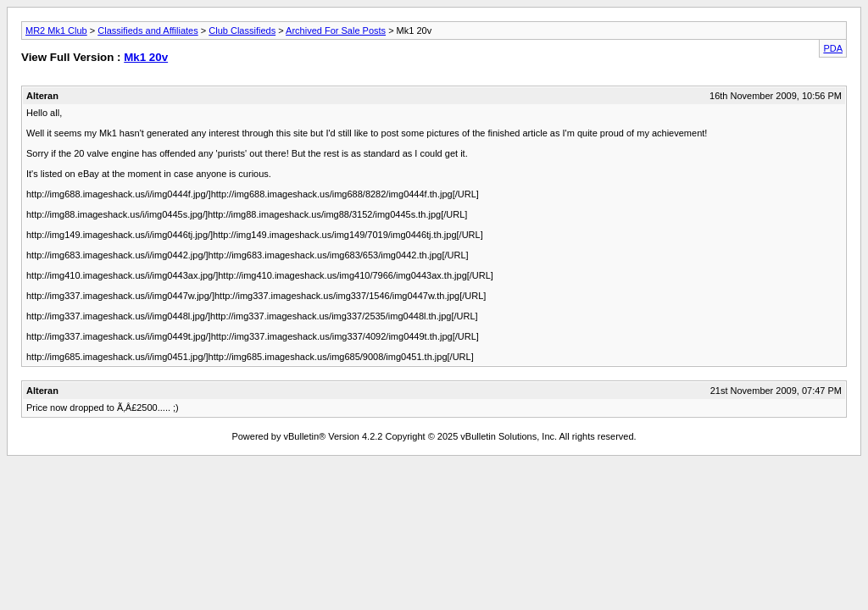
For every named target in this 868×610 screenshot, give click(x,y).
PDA (833, 48)
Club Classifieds (242, 30)
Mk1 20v (146, 57)
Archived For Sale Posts (336, 30)
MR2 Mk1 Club (56, 30)
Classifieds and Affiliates (147, 30)
